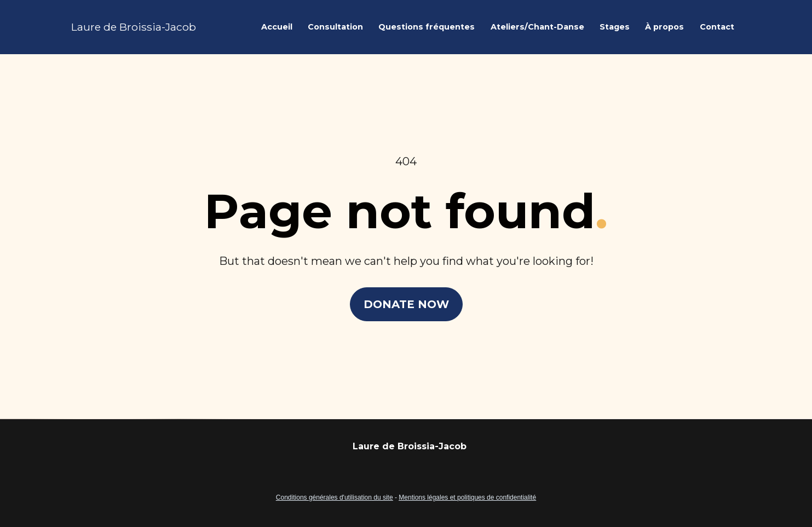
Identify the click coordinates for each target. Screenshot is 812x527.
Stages (615, 27)
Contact (717, 27)
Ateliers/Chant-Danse (537, 27)
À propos (664, 27)
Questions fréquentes (427, 27)
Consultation (335, 27)
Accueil (277, 27)
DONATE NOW (406, 295)
